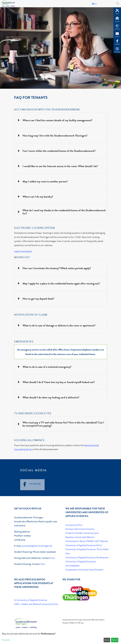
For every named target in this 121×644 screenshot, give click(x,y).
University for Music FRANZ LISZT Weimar (87, 541)
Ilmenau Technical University (80, 529)
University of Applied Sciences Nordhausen (87, 557)
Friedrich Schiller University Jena (82, 533)
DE (94, 4)
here (53, 558)
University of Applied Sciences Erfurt (84, 545)
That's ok (115, 640)
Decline (107, 640)
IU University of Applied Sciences (31, 600)
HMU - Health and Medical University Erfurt (36, 604)
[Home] (25, 623)
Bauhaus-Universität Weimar (80, 537)
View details (6, 640)
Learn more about (23, 251)
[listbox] (60, 48)
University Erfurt (74, 525)
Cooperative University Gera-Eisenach (84, 570)
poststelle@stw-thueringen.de (37, 546)
